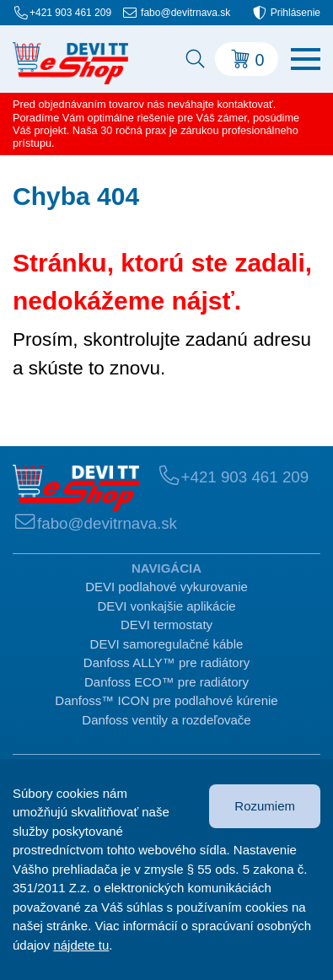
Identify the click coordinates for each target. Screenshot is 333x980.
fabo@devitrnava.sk (185, 13)
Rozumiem (265, 806)
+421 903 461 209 (70, 13)
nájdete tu (81, 945)
